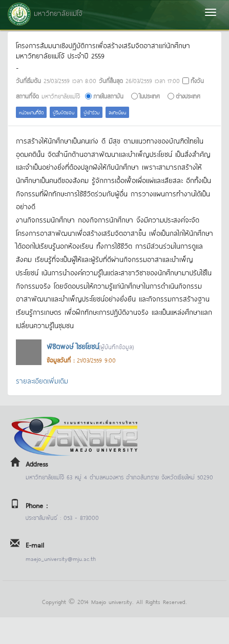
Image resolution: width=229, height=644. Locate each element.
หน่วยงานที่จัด (31, 112)
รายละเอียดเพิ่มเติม (42, 380)
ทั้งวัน (197, 80)
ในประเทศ (150, 96)
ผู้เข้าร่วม (91, 112)
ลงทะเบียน (117, 112)
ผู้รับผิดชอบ (64, 112)
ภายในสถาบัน (108, 96)
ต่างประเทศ (188, 96)
